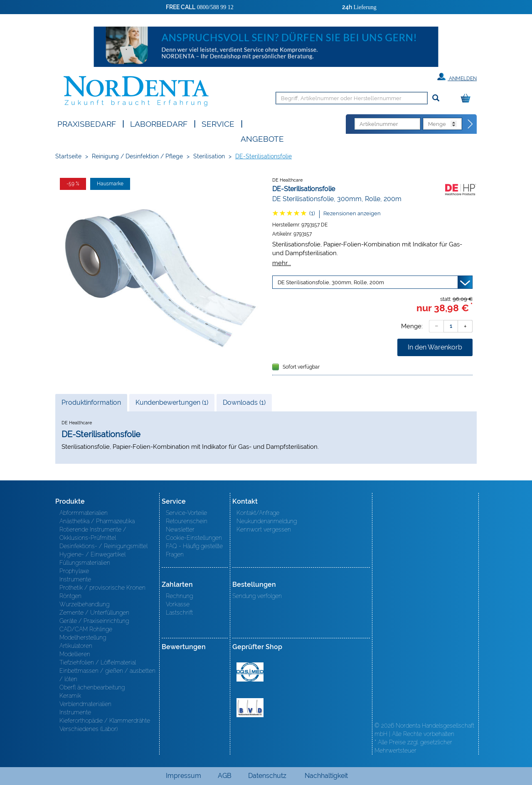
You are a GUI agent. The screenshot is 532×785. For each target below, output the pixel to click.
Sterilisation (209, 156)
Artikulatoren (76, 646)
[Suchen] (436, 98)
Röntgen (70, 596)
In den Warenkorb (435, 347)
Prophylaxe (74, 571)
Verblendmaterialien (85, 704)
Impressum (183, 776)
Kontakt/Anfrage (258, 513)
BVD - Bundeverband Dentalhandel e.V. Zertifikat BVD (250, 708)
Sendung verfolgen (257, 596)
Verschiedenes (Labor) (89, 729)
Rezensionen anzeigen (352, 213)
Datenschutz (267, 776)
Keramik (70, 696)
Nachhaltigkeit (326, 776)
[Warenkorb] (468, 99)
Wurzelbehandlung (84, 604)
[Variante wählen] (372, 282)
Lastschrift (179, 613)
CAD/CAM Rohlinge (86, 629)
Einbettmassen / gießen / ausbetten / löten (107, 675)
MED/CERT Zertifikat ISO (250, 672)
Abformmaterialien (84, 513)
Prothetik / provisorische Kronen (102, 588)
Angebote (262, 138)
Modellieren (75, 654)
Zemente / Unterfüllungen (94, 613)
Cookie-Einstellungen (194, 538)
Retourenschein (187, 521)
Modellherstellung (83, 637)
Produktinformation (91, 405)
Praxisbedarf (87, 123)
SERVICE (218, 123)
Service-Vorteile (186, 513)
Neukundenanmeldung (267, 521)
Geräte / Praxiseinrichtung (94, 621)
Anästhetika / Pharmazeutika (97, 521)
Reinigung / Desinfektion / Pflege (137, 156)
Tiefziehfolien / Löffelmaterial (98, 662)
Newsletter (180, 529)
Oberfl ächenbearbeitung (92, 687)
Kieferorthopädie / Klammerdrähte (105, 721)
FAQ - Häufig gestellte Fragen (194, 550)
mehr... (282, 263)
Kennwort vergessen (264, 529)
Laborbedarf (159, 123)
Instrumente (75, 579)
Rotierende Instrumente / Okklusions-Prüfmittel (93, 534)
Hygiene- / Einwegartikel (92, 554)
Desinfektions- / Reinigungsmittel (103, 546)
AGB (225, 776)
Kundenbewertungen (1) (172, 402)
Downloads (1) (244, 402)
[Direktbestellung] (470, 124)
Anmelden (457, 77)
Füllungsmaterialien (85, 563)
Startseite (68, 156)
